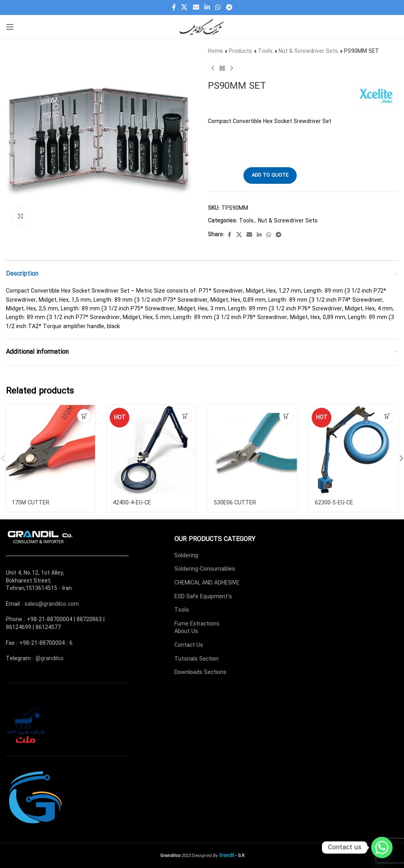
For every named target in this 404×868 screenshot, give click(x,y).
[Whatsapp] (382, 847)
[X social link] (184, 7)
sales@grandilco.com (52, 604)
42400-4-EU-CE (132, 503)
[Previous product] (213, 68)
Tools (265, 51)
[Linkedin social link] (207, 7)
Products (240, 51)
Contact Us (189, 645)
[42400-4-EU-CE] (151, 450)
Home (215, 51)
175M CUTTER (30, 503)
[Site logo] (202, 26)
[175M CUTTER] (50, 450)
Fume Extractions (197, 624)
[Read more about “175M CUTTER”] (84, 416)
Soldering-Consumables (205, 569)
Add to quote (270, 175)
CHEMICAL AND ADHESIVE (207, 583)
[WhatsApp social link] (218, 7)
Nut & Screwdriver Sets (308, 51)
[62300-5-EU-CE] (353, 450)
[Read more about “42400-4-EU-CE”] (185, 416)
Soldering (186, 556)
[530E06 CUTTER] (252, 450)
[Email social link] (196, 7)
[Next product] (232, 68)
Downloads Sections (200, 672)
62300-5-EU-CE (334, 503)
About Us (186, 631)
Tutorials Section (196, 659)
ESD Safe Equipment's (203, 597)
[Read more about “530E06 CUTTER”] (286, 416)
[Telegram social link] (229, 7)
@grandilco (50, 659)
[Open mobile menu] (10, 27)
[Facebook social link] (174, 7)
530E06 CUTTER (235, 503)
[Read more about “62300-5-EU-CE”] (387, 416)
